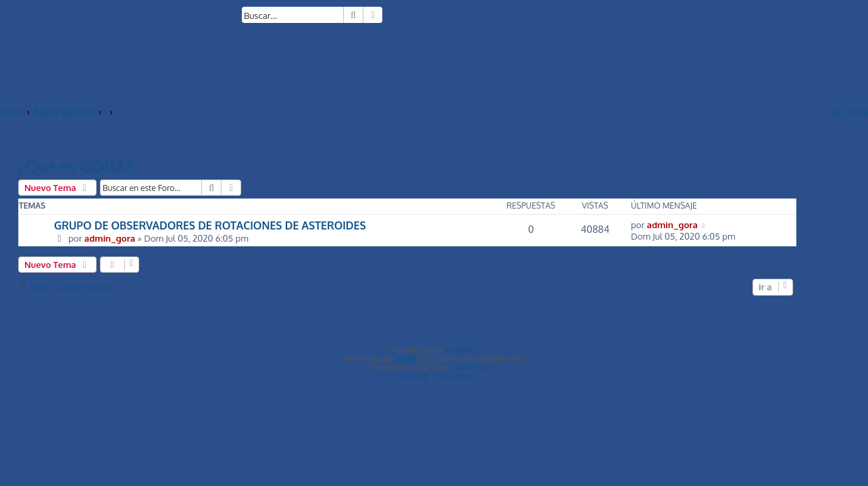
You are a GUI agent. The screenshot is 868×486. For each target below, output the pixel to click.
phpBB (406, 358)
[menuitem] (388, 17)
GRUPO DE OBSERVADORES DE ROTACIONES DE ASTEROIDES (210, 225)
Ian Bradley (460, 350)
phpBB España (474, 367)
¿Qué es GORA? (75, 166)
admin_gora (110, 238)
